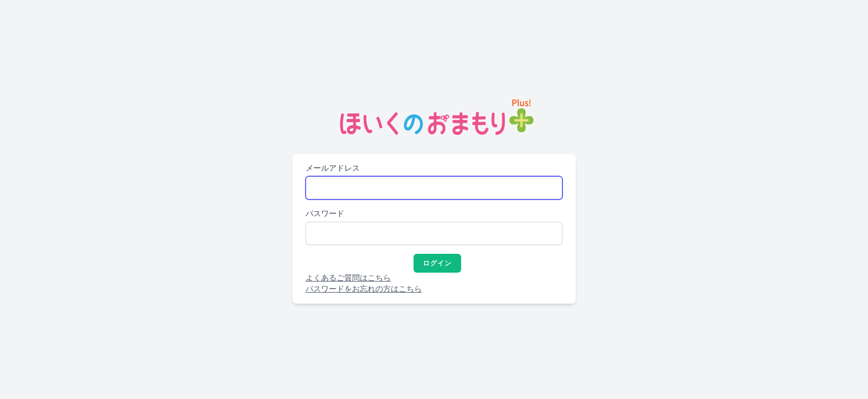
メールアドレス (333, 168)
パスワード (325, 214)
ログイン (438, 263)
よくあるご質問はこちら (348, 278)
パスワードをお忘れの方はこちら (364, 289)
